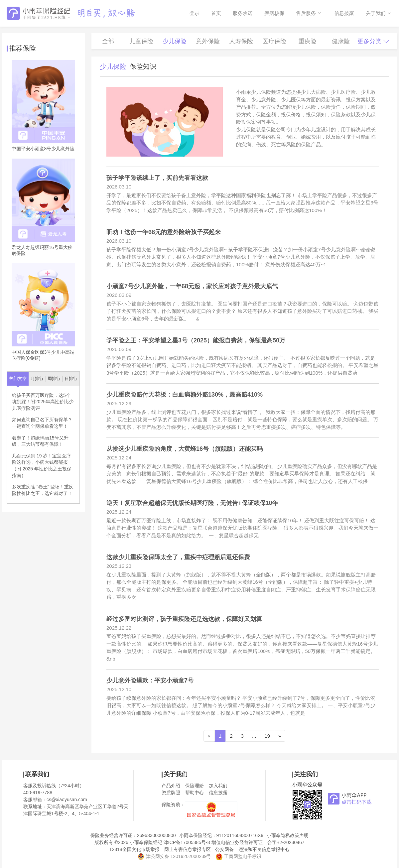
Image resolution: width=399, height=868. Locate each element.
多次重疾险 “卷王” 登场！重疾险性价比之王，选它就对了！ (43, 490)
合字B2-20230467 (286, 842)
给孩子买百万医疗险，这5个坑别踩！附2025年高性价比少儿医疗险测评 (43, 402)
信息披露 (344, 13)
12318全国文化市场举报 (134, 849)
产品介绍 (171, 786)
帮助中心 (195, 793)
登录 (195, 13)
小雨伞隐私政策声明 (288, 835)
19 (267, 736)
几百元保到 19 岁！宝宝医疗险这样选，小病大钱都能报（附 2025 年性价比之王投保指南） (42, 466)
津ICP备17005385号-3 (187, 842)
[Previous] (209, 736)
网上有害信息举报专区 (188, 849)
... (254, 736)
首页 (216, 13)
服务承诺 (243, 13)
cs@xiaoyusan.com (67, 800)
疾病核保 (274, 13)
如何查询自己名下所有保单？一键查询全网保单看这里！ (42, 423)
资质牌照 (171, 793)
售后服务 (306, 13)
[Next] (280, 736)
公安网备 (224, 849)
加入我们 (218, 786)
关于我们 (376, 13)
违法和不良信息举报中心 (264, 849)
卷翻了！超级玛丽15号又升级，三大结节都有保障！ (40, 441)
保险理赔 (195, 786)
